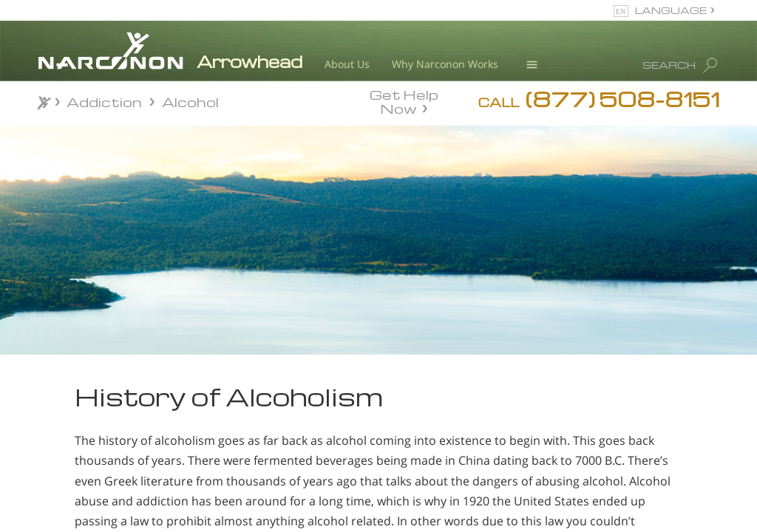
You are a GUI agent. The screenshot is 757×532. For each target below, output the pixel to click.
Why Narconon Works (445, 64)
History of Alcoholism (87, 501)
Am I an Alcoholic (104, 432)
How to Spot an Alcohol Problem (104, 464)
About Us (347, 64)
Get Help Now (404, 100)
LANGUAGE (671, 10)
